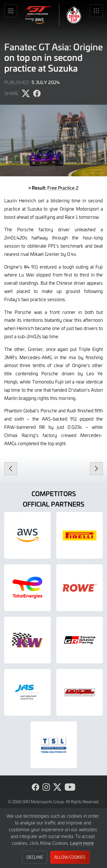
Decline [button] (35, 857)
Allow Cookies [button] (70, 857)
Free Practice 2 (63, 188)
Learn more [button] (82, 843)
